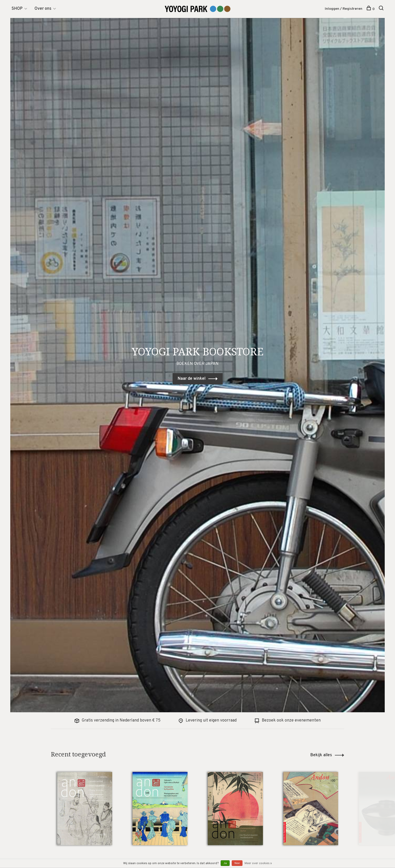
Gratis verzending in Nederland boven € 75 (118, 721)
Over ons (43, 9)
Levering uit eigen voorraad (208, 721)
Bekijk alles (321, 755)
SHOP (17, 9)
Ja (225, 863)
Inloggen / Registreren (344, 9)
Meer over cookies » (258, 863)
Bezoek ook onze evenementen (288, 721)
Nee (237, 863)
